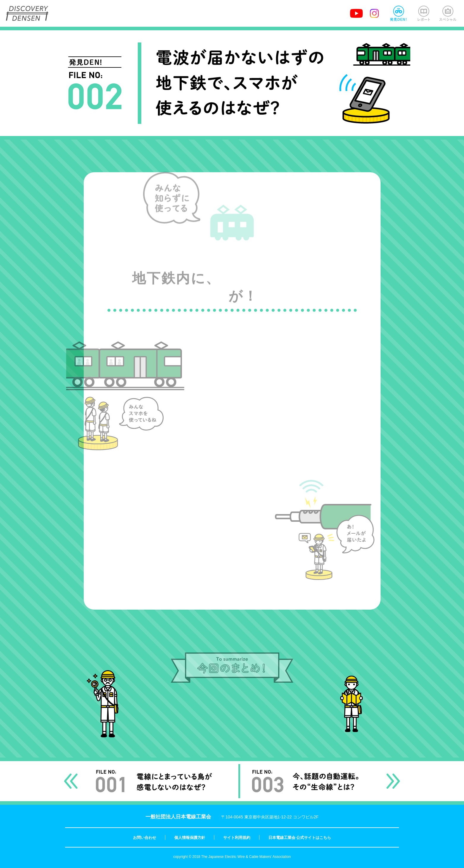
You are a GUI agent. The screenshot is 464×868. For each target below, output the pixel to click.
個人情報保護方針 (190, 838)
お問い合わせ (145, 838)
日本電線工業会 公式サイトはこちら (300, 838)
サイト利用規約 (237, 838)
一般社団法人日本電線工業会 (178, 817)
